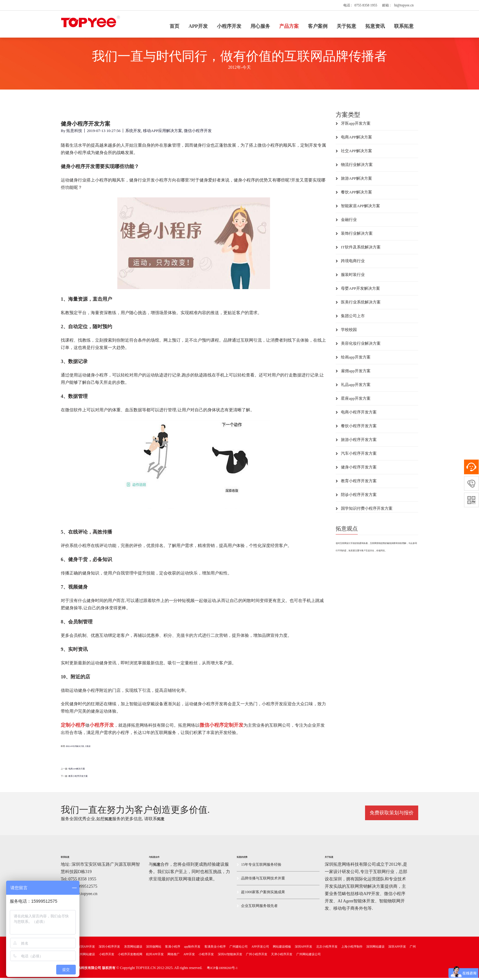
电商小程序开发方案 (356, 415)
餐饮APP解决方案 (354, 195)
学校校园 (346, 332)
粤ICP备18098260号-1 (222, 970)
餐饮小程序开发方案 (356, 428)
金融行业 (346, 222)
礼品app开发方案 (353, 387)
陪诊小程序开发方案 (356, 497)
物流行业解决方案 (354, 167)
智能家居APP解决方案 (358, 208)
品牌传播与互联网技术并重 (261, 880)
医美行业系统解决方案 (358, 305)
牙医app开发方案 (353, 126)
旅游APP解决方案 (354, 181)
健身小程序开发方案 (356, 470)
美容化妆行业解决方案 (358, 346)
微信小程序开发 (198, 133)
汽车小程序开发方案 (356, 456)
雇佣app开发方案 (353, 373)
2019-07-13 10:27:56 (104, 133)
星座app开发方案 (353, 401)
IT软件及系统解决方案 (358, 250)
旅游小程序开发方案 (356, 442)
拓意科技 (74, 133)
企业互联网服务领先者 (257, 908)
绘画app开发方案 (353, 360)
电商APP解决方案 (77, 771)
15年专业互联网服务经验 (259, 867)
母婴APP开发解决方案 (358, 291)
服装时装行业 (350, 277)
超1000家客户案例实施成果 (261, 894)
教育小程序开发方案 (78, 778)
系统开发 (133, 133)
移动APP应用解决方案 (163, 133)
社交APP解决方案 (354, 153)
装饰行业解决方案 (354, 236)
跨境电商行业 (350, 263)
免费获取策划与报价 (392, 814)
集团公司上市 (350, 318)
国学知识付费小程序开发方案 (364, 511)
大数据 (88, 749)
